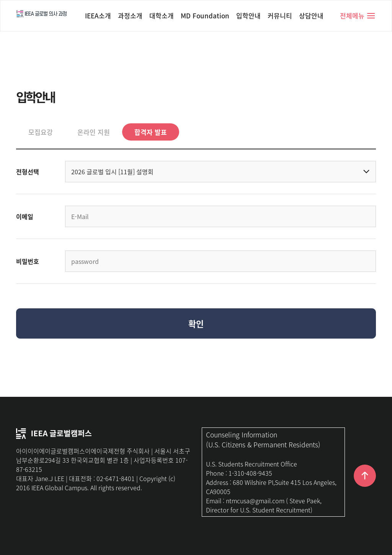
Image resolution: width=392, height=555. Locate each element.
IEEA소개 (98, 16)
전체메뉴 (358, 16)
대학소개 (162, 16)
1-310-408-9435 (250, 473)
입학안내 (248, 16)
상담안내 (311, 16)
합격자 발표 (151, 132)
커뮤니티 (280, 16)
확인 (196, 323)
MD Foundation (205, 16)
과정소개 (130, 16)
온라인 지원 (94, 132)
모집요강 (41, 132)
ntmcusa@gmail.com (255, 501)
